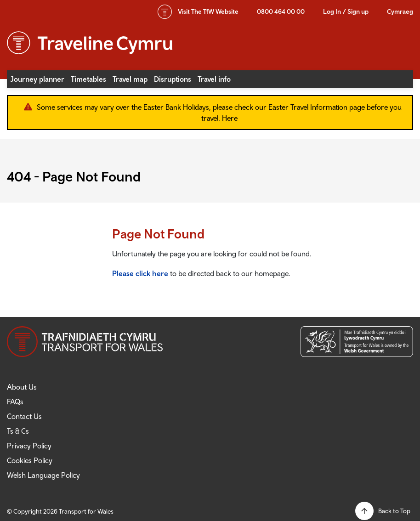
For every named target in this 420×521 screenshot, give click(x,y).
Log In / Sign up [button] (346, 11)
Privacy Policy (29, 446)
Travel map (130, 79)
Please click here (140, 273)
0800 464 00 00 (281, 11)
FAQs (15, 402)
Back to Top (394, 511)
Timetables (88, 79)
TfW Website (208, 11)
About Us (22, 387)
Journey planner (37, 79)
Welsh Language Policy (43, 475)
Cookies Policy (30, 460)
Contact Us (24, 416)
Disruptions (173, 79)
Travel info (214, 79)
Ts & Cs (18, 431)
